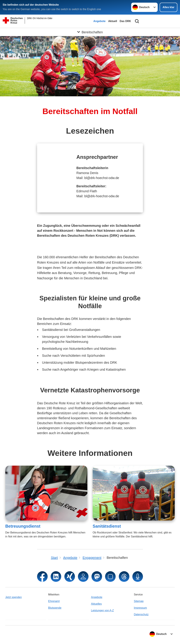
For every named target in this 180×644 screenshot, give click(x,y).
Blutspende (55, 608)
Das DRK (125, 21)
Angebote (99, 21)
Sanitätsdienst (107, 526)
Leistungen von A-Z (102, 610)
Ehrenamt (54, 601)
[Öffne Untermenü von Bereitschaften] (90, 32)
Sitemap (139, 601)
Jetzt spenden (14, 597)
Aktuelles (96, 604)
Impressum (140, 608)
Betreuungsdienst (23, 526)
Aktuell (113, 21)
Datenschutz (141, 614)
